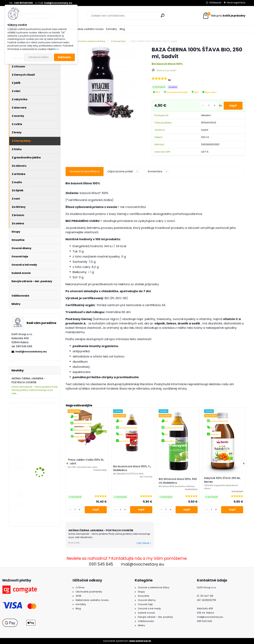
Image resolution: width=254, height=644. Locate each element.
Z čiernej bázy (118, 41)
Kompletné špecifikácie (84, 171)
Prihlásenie (215, 3)
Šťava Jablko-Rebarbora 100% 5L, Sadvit (44, 460)
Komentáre (158, 172)
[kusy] (208, 106)
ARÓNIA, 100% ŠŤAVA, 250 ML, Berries (44, 492)
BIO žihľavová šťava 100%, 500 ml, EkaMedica (178, 481)
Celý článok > (144, 543)
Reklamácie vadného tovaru (86, 29)
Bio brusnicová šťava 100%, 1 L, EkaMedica (132, 468)
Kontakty (112, 29)
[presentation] (67, 463)
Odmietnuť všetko (38, 57)
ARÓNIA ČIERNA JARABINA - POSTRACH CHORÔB (101, 530)
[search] (163, 15)
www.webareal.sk (140, 641)
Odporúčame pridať (124, 172)
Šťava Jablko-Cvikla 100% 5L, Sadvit (86, 462)
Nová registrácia (236, 3)
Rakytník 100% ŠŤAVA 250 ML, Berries (222, 480)
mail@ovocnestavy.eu (31, 352)
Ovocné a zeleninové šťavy (91, 41)
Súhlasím (64, 57)
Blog (122, 29)
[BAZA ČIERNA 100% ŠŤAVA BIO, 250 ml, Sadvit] (103, 84)
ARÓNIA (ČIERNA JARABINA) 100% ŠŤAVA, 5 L (44, 418)
